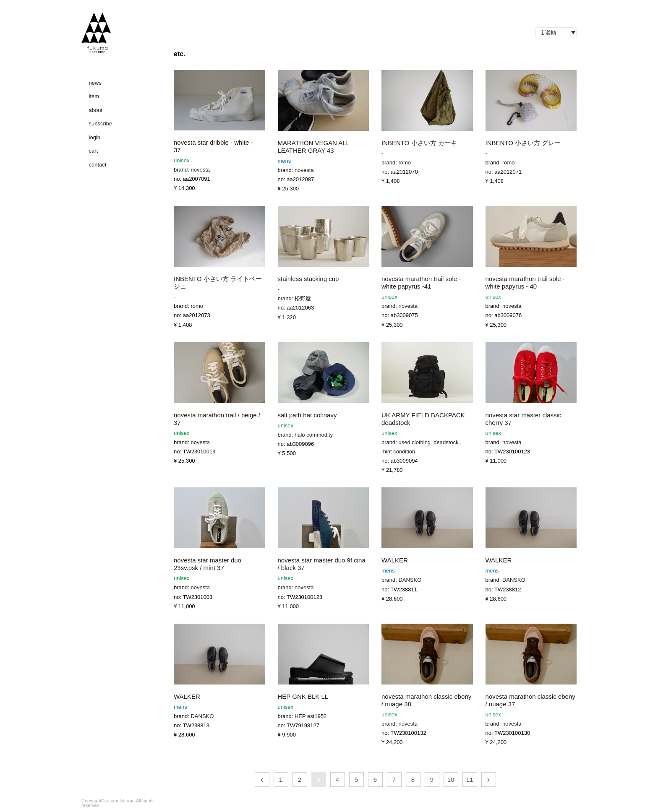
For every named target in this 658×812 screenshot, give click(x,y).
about (96, 110)
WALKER (395, 560)
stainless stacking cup (308, 279)
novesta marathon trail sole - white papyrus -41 (421, 282)
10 (451, 779)
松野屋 (303, 298)
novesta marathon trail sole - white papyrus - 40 (525, 282)
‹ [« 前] (262, 779)
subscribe (101, 124)
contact (98, 165)
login (95, 137)
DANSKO (410, 580)
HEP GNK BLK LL (303, 696)
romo (405, 163)
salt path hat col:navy (307, 415)
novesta (200, 170)
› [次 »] (489, 779)
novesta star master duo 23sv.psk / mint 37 (208, 564)
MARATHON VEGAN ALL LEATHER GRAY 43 (314, 147)
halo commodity (314, 435)
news (95, 83)
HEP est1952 (311, 716)
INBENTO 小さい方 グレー (523, 143)
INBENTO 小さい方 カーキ (419, 143)
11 (470, 779)
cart (94, 151)
